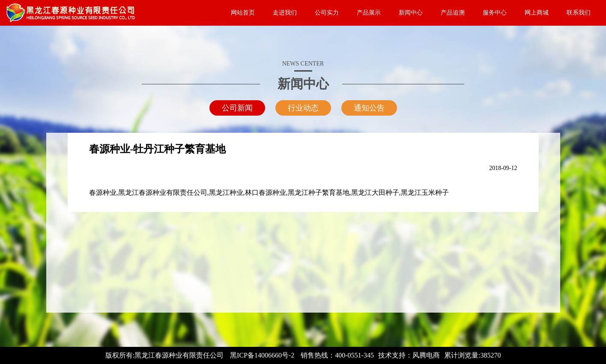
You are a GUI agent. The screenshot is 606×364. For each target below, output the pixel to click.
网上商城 (537, 13)
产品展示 (369, 13)
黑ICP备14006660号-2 (262, 355)
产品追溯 (453, 13)
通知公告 (369, 108)
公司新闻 (237, 108)
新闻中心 (411, 13)
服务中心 (495, 13)
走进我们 (285, 13)
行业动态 (303, 108)
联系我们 (579, 13)
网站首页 (243, 13)
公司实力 (327, 13)
